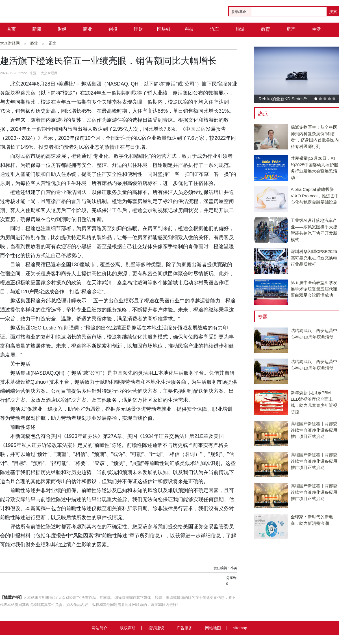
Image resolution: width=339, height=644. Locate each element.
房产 (291, 29)
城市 (11, 43)
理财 (138, 29)
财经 (62, 29)
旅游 (240, 29)
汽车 (215, 29)
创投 (113, 29)
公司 (37, 43)
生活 (316, 29)
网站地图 (213, 628)
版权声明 (128, 628)
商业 (88, 29)
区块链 (164, 29)
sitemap (240, 628)
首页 (11, 29)
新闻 (37, 29)
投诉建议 (156, 628)
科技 (189, 29)
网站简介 (99, 628)
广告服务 (184, 628)
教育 (266, 29)
